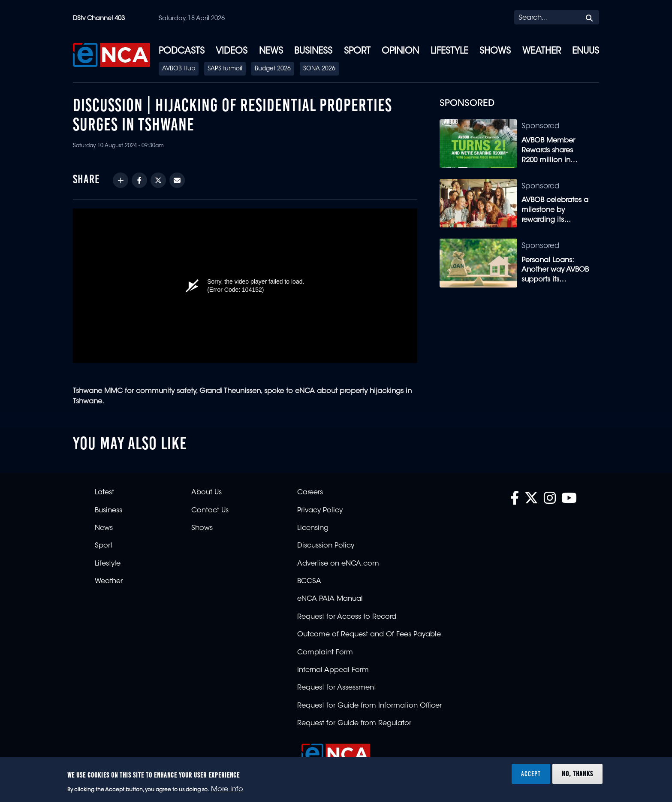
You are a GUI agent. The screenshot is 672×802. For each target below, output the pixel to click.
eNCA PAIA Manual (330, 599)
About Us (206, 493)
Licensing (313, 528)
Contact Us (210, 511)
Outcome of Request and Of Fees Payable (369, 635)
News (271, 51)
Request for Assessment (337, 688)
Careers (310, 493)
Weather (542, 51)
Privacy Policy (320, 511)
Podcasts (182, 51)
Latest (104, 493)
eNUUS (586, 51)
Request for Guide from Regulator (354, 723)
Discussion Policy (326, 546)
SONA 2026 (319, 69)
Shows (495, 51)
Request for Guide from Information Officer (369, 706)
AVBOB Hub (179, 69)
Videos (232, 51)
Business (313, 51)
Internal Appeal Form (333, 670)
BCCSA (309, 581)
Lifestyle (449, 51)
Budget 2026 (273, 69)
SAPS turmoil (225, 69)
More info (227, 790)
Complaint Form (325, 653)
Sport (357, 51)
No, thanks (577, 774)
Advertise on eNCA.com (338, 564)
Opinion (400, 51)
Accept (531, 774)
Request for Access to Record (347, 617)
